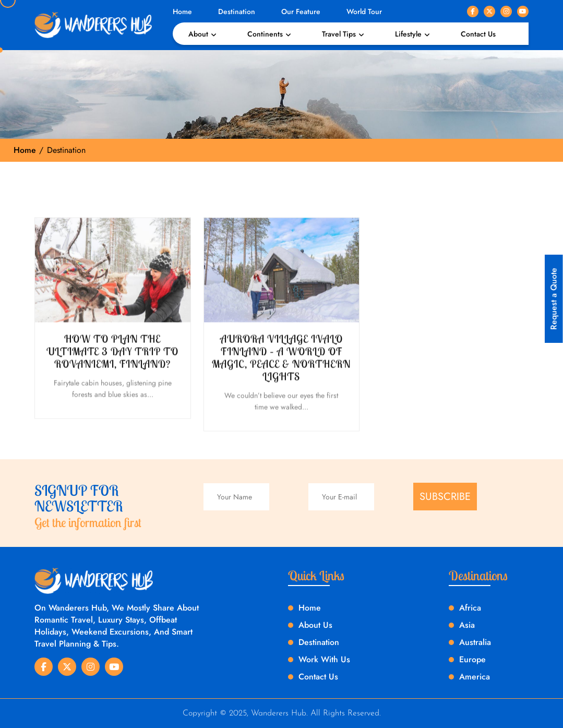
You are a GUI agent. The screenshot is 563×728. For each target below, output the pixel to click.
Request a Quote (554, 299)
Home (182, 11)
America (475, 677)
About (198, 34)
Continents (265, 34)
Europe (472, 659)
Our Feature (301, 11)
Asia (467, 625)
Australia (475, 642)
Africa (470, 608)
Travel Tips (339, 34)
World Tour (364, 11)
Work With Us (324, 659)
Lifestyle (408, 34)
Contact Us (478, 34)
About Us (315, 625)
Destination (237, 11)
